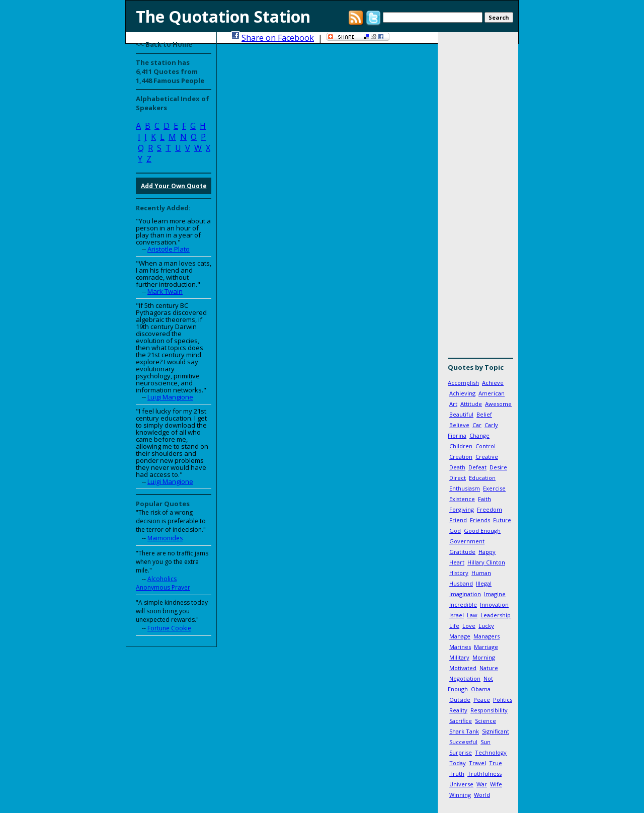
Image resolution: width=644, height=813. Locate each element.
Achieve (493, 383)
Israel (457, 615)
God (455, 531)
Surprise (461, 752)
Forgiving (462, 509)
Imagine (495, 594)
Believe (459, 425)
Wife (496, 784)
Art (453, 404)
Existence (462, 499)
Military (459, 657)
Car (477, 425)
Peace (482, 700)
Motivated (463, 668)
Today (458, 763)
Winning (460, 795)
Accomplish (463, 383)
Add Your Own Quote (174, 186)
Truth (457, 774)
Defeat (477, 467)
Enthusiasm (465, 488)
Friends (480, 520)
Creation (461, 457)
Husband (461, 583)
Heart (457, 562)
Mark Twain (165, 291)
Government (467, 541)
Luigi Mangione (170, 397)
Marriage (486, 647)
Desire (498, 467)
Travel (477, 763)
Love (469, 626)
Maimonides (165, 538)
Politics (503, 700)
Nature (489, 668)
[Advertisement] (478, 199)
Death (457, 467)
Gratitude (462, 552)
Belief (484, 414)
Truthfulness (485, 774)
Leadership (496, 615)
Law (472, 615)
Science (486, 721)
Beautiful (461, 414)
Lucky (486, 626)
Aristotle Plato (169, 249)
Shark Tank (464, 731)
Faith (485, 499)
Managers (487, 636)
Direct (458, 478)
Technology (491, 752)
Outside (460, 700)
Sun (486, 742)
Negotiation (465, 678)
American (492, 393)
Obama (481, 689)
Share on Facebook (278, 38)
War (482, 784)
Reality (458, 710)
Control (486, 446)
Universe (461, 784)
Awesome (498, 404)
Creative (487, 457)
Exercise (494, 488)
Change (479, 435)
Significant (496, 731)
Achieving (462, 393)
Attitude (471, 404)
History (459, 573)
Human (481, 573)
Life (454, 626)
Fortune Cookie (169, 628)
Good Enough (482, 531)
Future (502, 520)
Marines (460, 647)
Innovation (494, 604)
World (482, 795)
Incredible (463, 604)
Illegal (484, 583)
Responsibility (489, 710)
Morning (484, 657)
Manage (460, 636)
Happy (487, 552)
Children (461, 446)
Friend (458, 520)
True (496, 763)
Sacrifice (461, 721)
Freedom (490, 509)
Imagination (465, 594)
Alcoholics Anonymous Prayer (163, 583)
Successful (463, 742)
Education (482, 478)
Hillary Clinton (486, 562)
